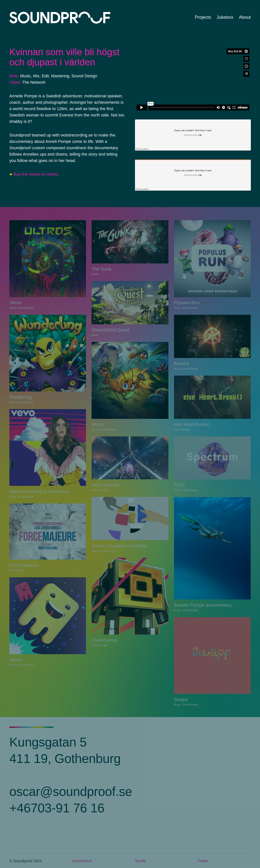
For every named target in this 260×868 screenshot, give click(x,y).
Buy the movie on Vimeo (36, 174)
